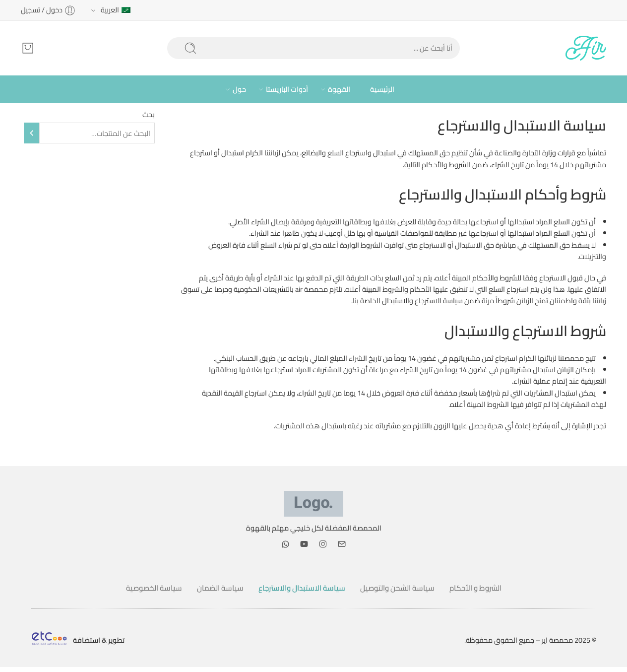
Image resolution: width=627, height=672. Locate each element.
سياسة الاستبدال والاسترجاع (302, 588)
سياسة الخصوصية (154, 588)
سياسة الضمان (220, 588)
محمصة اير (557, 640)
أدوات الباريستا (287, 89)
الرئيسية (382, 89)
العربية (116, 10)
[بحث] (31, 133)
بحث (149, 115)
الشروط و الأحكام (475, 588)
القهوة (339, 89)
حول (239, 89)
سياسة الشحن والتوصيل (397, 588)
